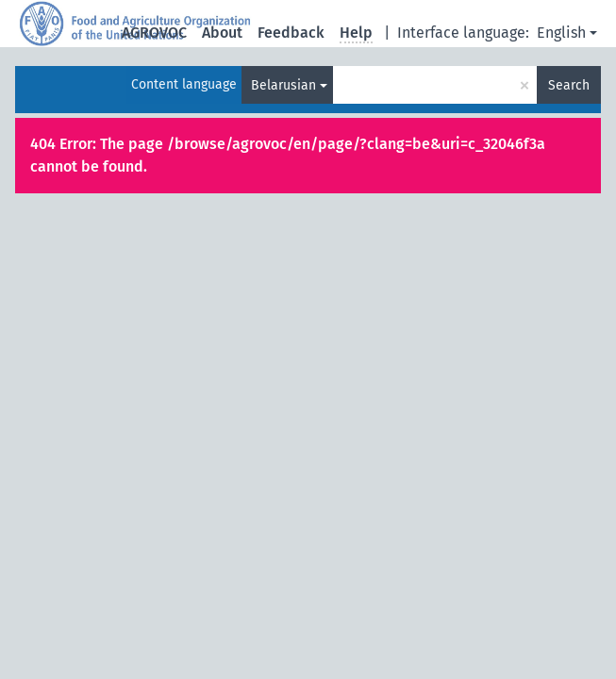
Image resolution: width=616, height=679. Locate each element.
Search (569, 85)
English (561, 33)
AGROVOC (154, 33)
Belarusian (283, 85)
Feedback (291, 33)
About (222, 33)
